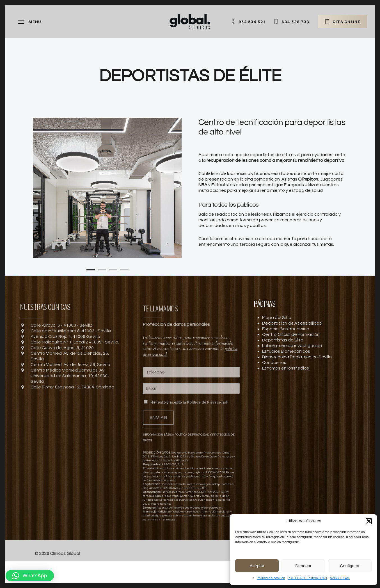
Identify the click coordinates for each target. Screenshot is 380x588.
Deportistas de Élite (283, 340)
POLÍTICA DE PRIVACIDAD (307, 578)
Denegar (303, 566)
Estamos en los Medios (286, 368)
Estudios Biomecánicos (286, 351)
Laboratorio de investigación (292, 346)
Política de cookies (271, 578)
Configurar (350, 566)
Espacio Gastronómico (286, 329)
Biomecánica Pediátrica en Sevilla (297, 357)
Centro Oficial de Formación (291, 334)
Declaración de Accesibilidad (292, 323)
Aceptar (257, 566)
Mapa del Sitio (277, 318)
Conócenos (274, 363)
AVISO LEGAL (340, 578)
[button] (369, 521)
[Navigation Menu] (30, 22)
